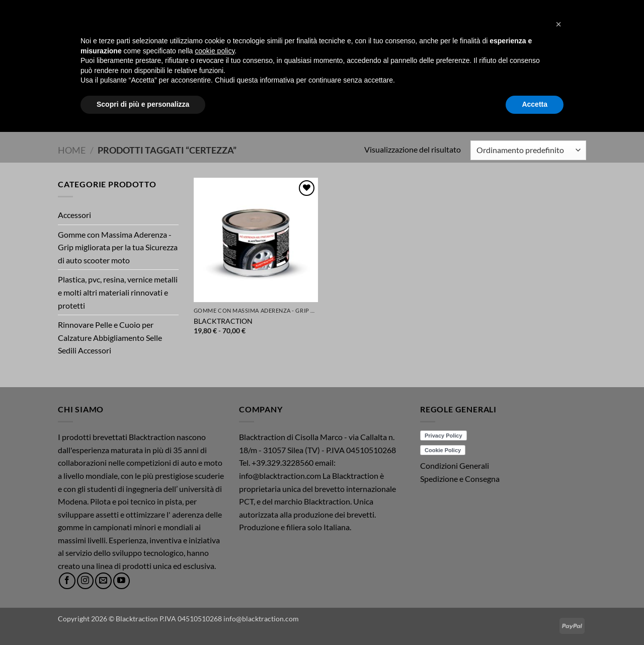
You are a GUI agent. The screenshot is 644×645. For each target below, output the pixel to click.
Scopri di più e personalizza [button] (143, 617)
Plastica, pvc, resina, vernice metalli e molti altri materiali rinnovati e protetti (118, 292)
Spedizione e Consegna (460, 479)
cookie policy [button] (215, 564)
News (367, 114)
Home (139, 114)
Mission (397, 114)
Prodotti (177, 114)
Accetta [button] (535, 617)
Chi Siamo (329, 114)
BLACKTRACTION (223, 321)
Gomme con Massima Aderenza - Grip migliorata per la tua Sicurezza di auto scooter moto (118, 247)
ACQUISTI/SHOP (488, 114)
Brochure (437, 114)
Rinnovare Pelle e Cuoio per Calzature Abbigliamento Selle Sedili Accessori (110, 337)
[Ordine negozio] (528, 150)
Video (219, 114)
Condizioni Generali (455, 465)
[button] (570, 36)
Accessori (74, 215)
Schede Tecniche (270, 114)
